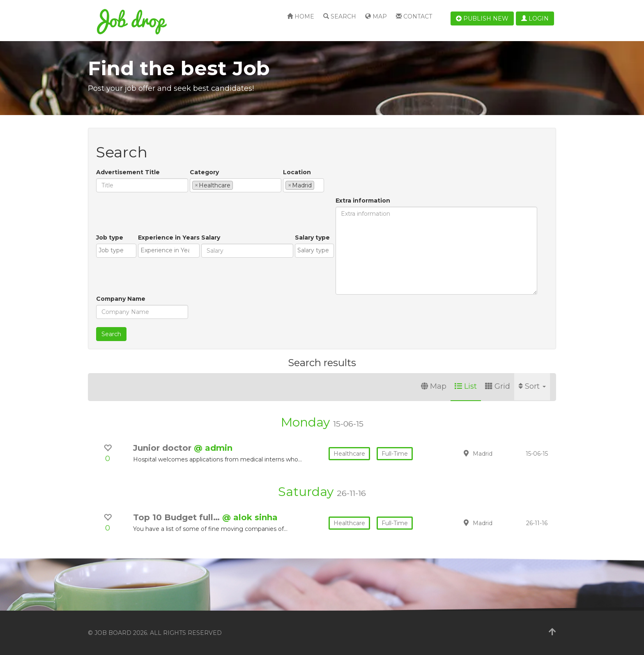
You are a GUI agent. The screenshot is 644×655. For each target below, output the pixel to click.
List (466, 386)
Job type (110, 238)
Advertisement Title (128, 172)
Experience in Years (169, 238)
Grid (498, 386)
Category (204, 172)
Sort (532, 386)
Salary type (312, 238)
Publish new (482, 18)
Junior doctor (163, 448)
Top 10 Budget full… (178, 517)
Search (340, 16)
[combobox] (236, 185)
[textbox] (237, 185)
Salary (211, 238)
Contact (414, 16)
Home (301, 16)
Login (535, 18)
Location (297, 172)
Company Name (121, 299)
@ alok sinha (250, 517)
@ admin (213, 448)
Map (376, 16)
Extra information (363, 201)
